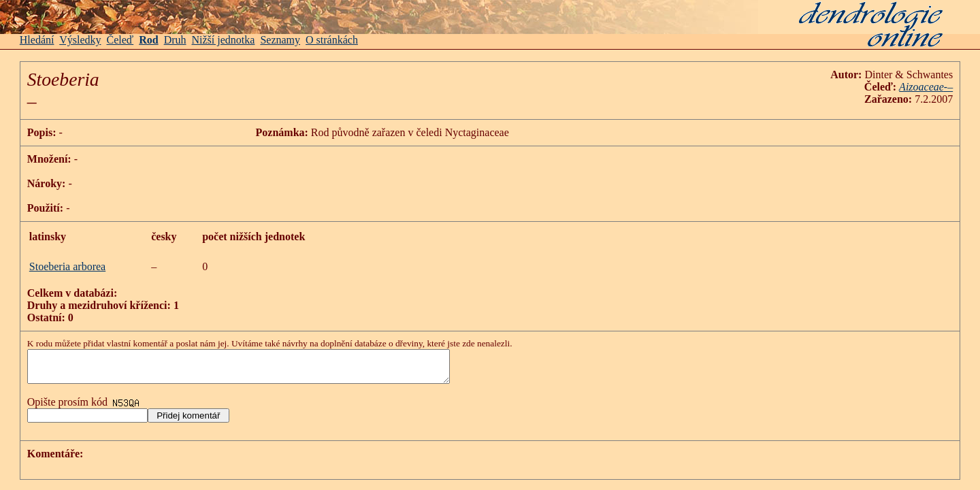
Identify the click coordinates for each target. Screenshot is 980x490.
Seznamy (280, 40)
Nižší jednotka (224, 40)
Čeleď (120, 40)
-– (948, 87)
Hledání (37, 40)
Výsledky (80, 40)
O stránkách (332, 40)
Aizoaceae (921, 87)
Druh (175, 40)
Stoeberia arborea (67, 266)
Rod (148, 40)
